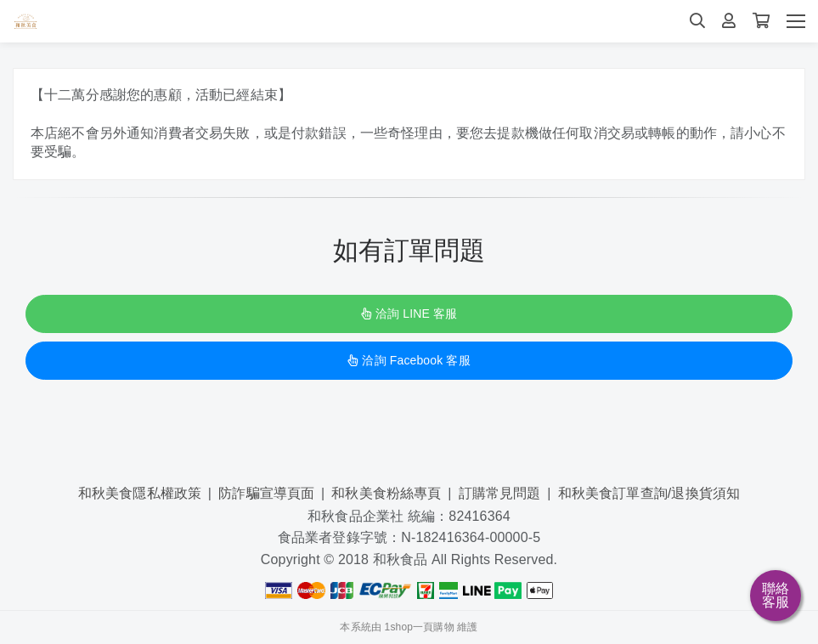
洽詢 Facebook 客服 (409, 360)
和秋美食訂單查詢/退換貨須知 (649, 493)
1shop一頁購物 (420, 627)
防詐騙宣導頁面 (266, 493)
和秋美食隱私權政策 (140, 493)
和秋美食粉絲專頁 (386, 493)
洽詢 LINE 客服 (409, 314)
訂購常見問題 (500, 493)
